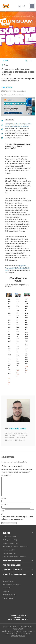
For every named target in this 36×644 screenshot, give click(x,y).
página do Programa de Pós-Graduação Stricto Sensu (17, 268)
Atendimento (7, 588)
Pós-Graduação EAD (9, 550)
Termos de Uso (18, 617)
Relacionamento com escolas (12, 585)
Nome (4, 498)
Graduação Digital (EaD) (10, 540)
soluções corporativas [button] (14, 574)
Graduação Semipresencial (11, 543)
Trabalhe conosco (8, 598)
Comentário (6, 475)
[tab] (18, 533)
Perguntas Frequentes (10, 595)
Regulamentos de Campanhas (18, 619)
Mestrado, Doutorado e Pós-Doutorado (14, 557)
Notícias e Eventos (8, 581)
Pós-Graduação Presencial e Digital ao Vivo (16, 547)
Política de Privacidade (18, 615)
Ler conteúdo (10, 120)
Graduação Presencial (9, 537)
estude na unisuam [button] (12, 561)
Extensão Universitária (10, 553)
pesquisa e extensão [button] (13, 570)
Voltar (5, 65)
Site (3, 511)
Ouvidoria (6, 591)
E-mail (4, 504)
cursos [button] (6, 533)
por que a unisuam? (12, 565)
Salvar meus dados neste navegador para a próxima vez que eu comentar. (17, 518)
